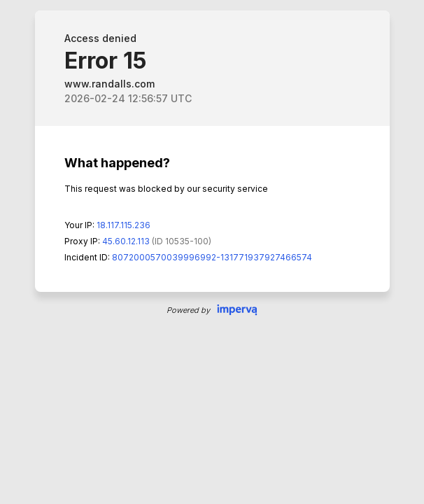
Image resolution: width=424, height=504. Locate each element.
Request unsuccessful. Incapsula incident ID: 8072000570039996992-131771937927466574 (212, 252)
